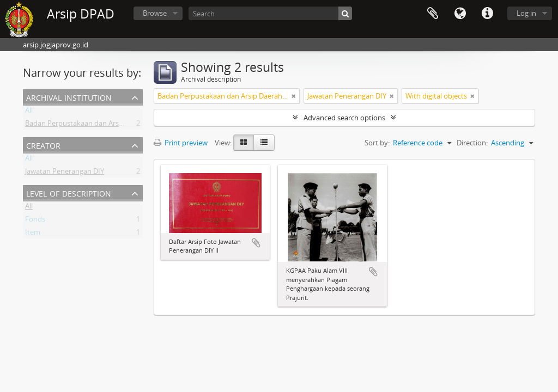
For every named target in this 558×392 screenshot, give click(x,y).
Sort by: (377, 143)
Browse (155, 13)
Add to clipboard (256, 243)
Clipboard (433, 14)
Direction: (472, 143)
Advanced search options (344, 118)
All (29, 112)
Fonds (35, 221)
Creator (43, 145)
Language (460, 14)
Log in (526, 13)
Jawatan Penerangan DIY (65, 173)
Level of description (69, 192)
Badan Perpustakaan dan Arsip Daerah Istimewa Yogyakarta (122, 125)
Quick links (487, 14)
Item (33, 234)
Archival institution (69, 97)
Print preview (181, 143)
